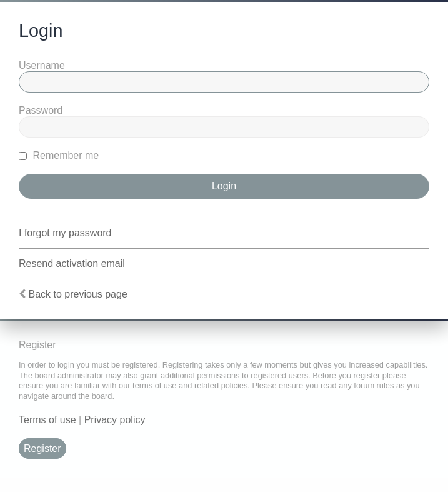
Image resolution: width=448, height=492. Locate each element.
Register (42, 449)
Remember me (59, 155)
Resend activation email (72, 264)
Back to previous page (77, 294)
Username (42, 65)
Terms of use (47, 420)
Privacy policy (115, 420)
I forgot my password (65, 233)
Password (41, 110)
